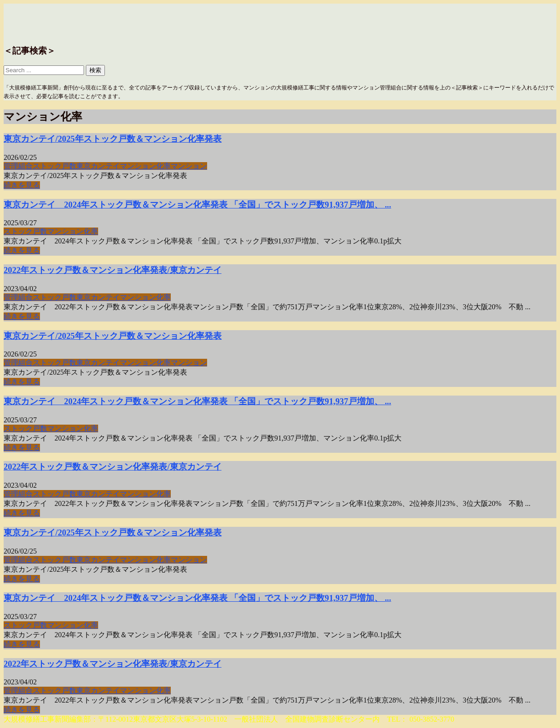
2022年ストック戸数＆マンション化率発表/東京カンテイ (113, 270)
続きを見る (22, 185)
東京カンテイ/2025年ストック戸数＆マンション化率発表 (113, 139)
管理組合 (18, 166)
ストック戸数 (55, 166)
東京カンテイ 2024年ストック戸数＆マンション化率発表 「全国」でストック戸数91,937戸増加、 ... (197, 205)
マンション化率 (145, 166)
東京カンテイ (98, 166)
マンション (189, 166)
